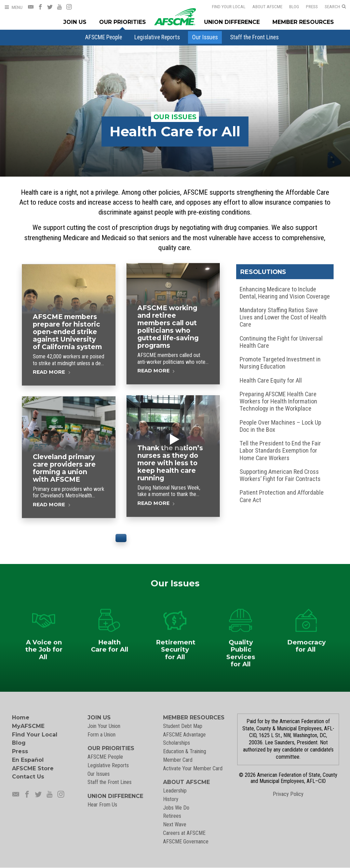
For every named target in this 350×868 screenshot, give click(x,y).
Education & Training (185, 751)
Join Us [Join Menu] (75, 22)
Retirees (172, 816)
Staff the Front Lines (254, 37)
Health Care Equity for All (271, 382)
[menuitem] (104, 37)
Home (21, 718)
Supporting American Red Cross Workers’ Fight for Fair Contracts (280, 477)
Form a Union (102, 735)
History (171, 799)
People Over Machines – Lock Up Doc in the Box (280, 427)
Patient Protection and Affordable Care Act (282, 498)
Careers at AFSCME (184, 833)
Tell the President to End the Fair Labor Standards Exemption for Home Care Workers (280, 452)
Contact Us (28, 777)
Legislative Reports (157, 37)
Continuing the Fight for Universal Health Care (281, 343)
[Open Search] (335, 7)
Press (307, 6)
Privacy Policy (288, 794)
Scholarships (177, 743)
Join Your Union (104, 726)
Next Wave (175, 824)
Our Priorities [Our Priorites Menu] (123, 22)
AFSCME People (104, 37)
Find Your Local (224, 6)
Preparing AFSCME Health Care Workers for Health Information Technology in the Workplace (278, 403)
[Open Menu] (13, 7)
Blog (290, 6)
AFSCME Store (33, 768)
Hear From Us (102, 805)
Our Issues (205, 37)
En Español (28, 760)
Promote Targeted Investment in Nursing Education (280, 364)
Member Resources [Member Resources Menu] (303, 22)
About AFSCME (263, 6)
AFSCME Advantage (184, 735)
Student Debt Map (183, 726)
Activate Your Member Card (193, 768)
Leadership (175, 791)
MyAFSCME (28, 726)
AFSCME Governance (186, 842)
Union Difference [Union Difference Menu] (232, 22)
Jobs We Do (176, 808)
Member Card (178, 760)
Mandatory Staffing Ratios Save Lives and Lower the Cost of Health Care (283, 319)
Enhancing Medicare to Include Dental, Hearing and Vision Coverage (285, 294)
